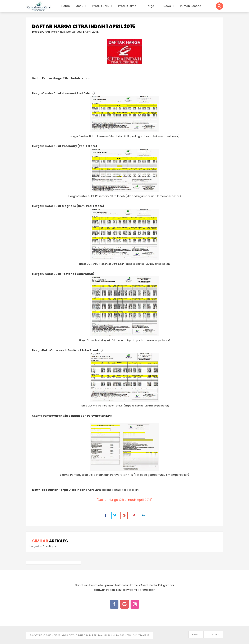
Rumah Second (191, 6)
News (167, 6)
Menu (79, 6)
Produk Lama (127, 6)
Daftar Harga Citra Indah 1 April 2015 (84, 26)
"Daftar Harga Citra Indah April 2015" (125, 500)
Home (66, 6)
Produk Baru (101, 6)
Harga (150, 6)
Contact (214, 634)
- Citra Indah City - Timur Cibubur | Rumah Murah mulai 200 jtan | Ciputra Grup (101, 635)
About (196, 634)
